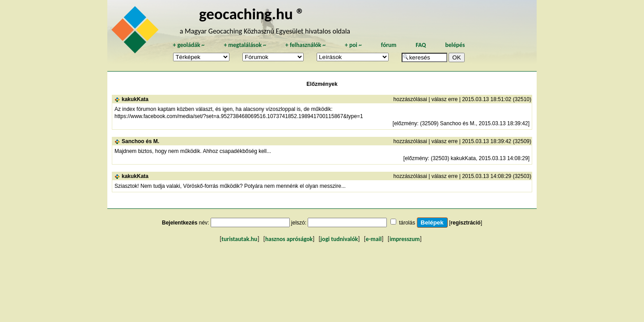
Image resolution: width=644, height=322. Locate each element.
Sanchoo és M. (140, 141)
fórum (389, 45)
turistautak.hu (239, 239)
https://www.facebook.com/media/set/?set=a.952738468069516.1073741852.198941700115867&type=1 (239, 116)
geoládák (189, 45)
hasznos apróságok (289, 239)
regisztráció (465, 223)
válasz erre (445, 99)
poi (353, 45)
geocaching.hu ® (252, 14)
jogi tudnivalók (339, 239)
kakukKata (135, 99)
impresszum (405, 239)
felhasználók (305, 45)
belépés (455, 45)
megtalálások (245, 45)
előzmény (405, 123)
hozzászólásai (410, 99)
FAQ (421, 45)
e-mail (374, 239)
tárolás (407, 223)
